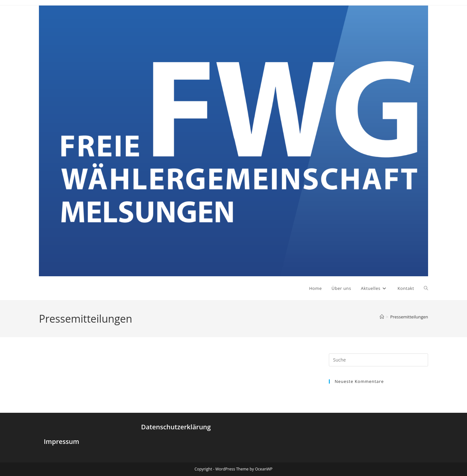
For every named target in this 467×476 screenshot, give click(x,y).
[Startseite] (382, 317)
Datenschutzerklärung (176, 427)
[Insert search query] (378, 360)
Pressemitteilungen (409, 317)
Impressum (61, 441)
